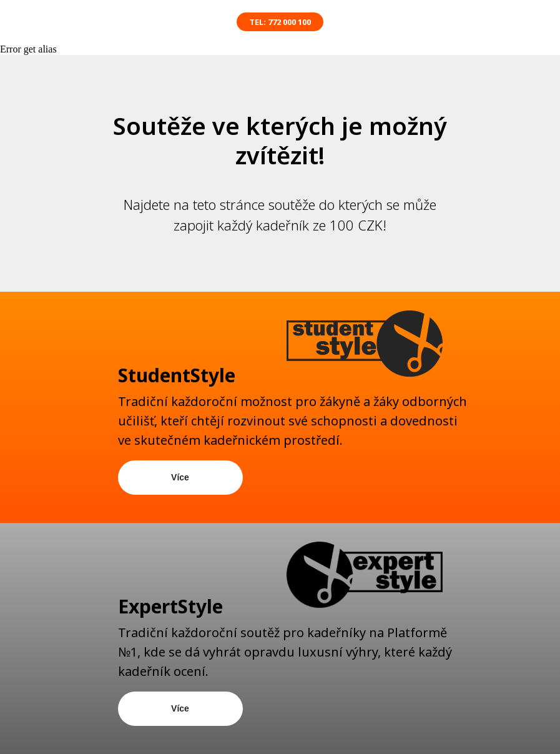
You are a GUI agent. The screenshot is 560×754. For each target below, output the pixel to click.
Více (180, 477)
